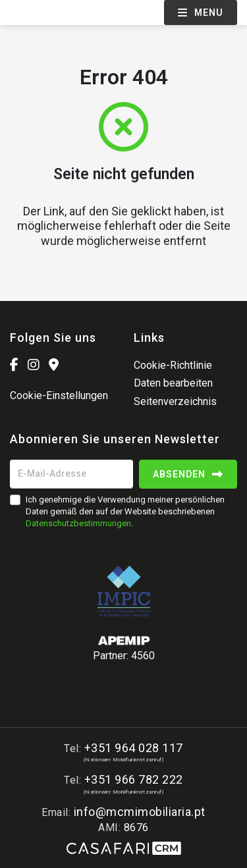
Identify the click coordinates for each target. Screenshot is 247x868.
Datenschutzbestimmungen (78, 523)
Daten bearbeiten (173, 383)
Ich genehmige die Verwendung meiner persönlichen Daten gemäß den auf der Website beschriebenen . (125, 511)
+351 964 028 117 (134, 748)
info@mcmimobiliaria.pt (140, 812)
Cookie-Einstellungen (59, 395)
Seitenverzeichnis (175, 401)
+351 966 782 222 (134, 779)
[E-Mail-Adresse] (71, 474)
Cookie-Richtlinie (173, 365)
